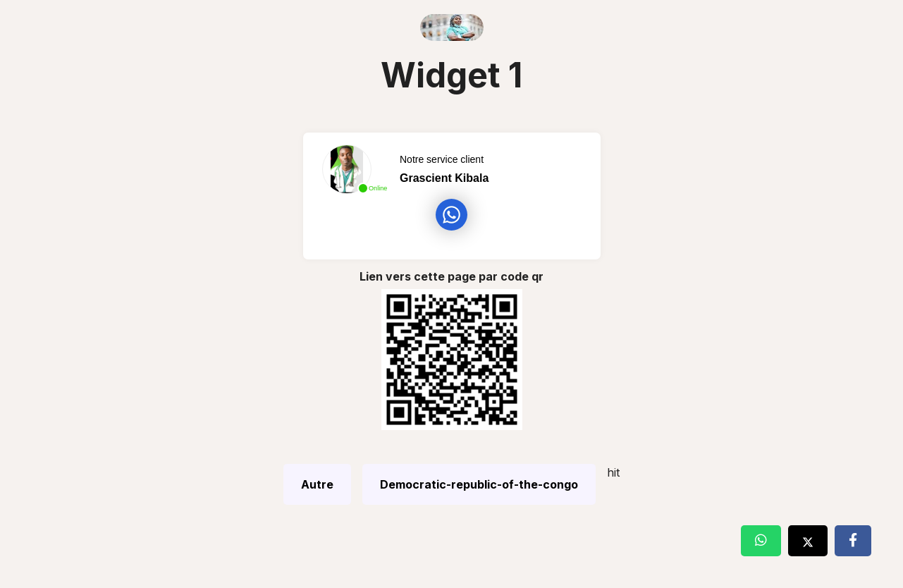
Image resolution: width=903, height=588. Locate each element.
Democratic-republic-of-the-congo (479, 484)
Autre (317, 484)
